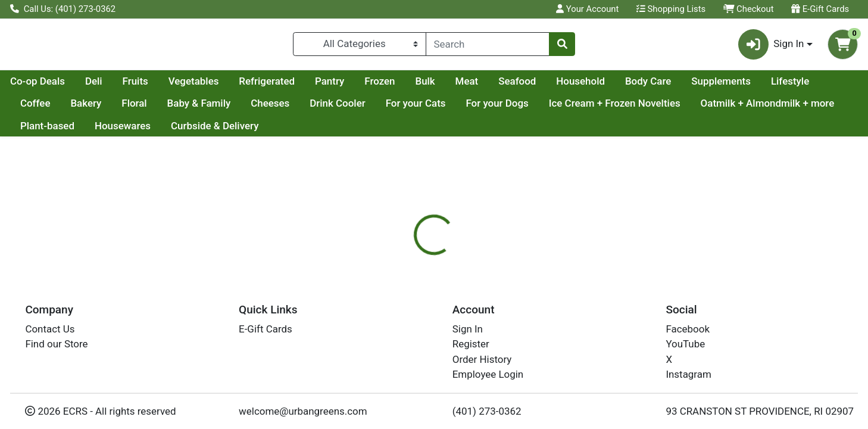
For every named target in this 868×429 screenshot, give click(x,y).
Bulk (538, 86)
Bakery (224, 108)
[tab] (395, 303)
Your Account (587, 9)
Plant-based (202, 130)
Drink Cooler (476, 108)
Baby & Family (337, 108)
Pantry (443, 86)
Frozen (493, 86)
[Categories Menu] (360, 46)
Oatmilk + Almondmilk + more (87, 130)
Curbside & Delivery (369, 130)
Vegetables (307, 86)
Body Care (761, 86)
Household (694, 86)
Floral (272, 108)
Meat (580, 86)
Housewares (276, 130)
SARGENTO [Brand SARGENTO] (512, 351)
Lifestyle (119, 108)
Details (395, 304)
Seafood (630, 86)
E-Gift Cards (820, 9)
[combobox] (488, 46)
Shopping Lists (671, 9)
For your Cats (554, 108)
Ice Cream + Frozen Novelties (753, 108)
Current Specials (57, 86)
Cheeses (408, 108)
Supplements (50, 108)
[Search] (488, 46)
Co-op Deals (151, 86)
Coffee (174, 108)
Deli (207, 86)
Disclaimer (508, 304)
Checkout (749, 9)
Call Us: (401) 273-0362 (63, 9)
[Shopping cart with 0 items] (843, 47)
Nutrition (447, 304)
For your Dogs (635, 108)
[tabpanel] (615, 356)
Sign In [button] (771, 47)
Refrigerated (380, 86)
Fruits (249, 86)
